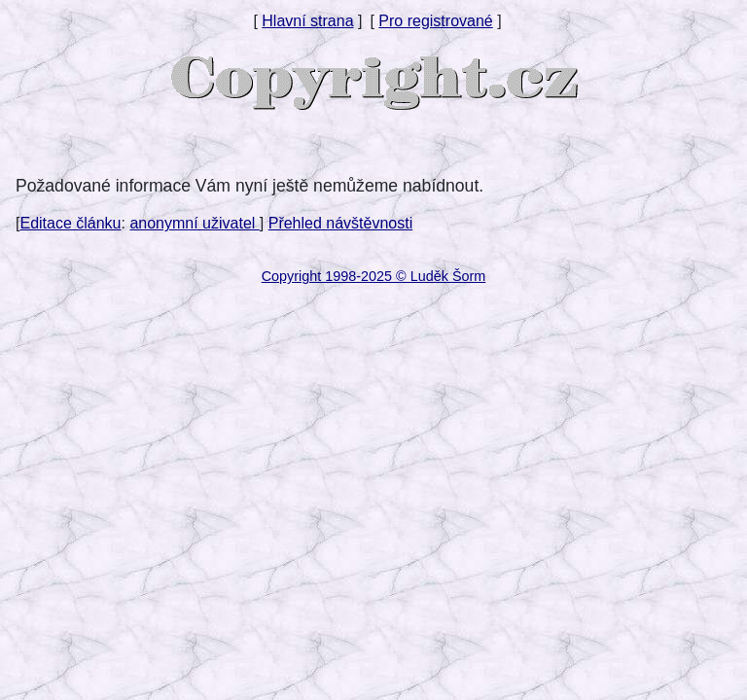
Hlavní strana (307, 21)
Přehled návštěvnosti (341, 223)
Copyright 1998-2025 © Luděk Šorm (374, 276)
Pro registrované (435, 21)
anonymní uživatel (194, 223)
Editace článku (70, 223)
